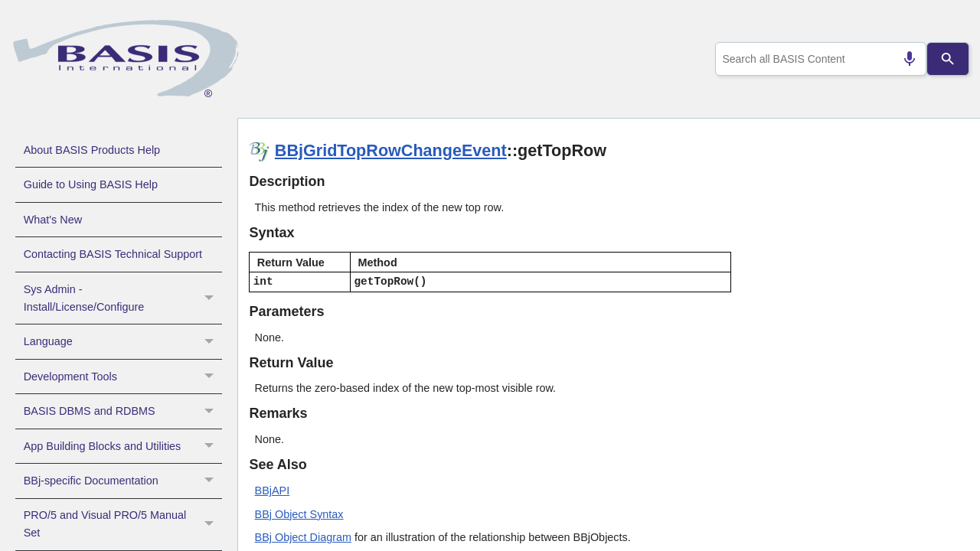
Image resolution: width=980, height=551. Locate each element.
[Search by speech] (903, 59)
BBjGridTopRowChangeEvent (391, 150)
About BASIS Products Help (92, 150)
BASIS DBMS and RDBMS (123, 411)
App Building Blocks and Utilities (123, 446)
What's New (53, 220)
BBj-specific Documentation (123, 481)
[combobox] (818, 59)
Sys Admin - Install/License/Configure (123, 298)
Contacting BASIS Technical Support (113, 254)
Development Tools (123, 377)
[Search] (948, 59)
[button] (211, 298)
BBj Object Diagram (303, 537)
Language (123, 341)
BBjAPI (273, 491)
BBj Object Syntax (299, 514)
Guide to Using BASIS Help (91, 184)
